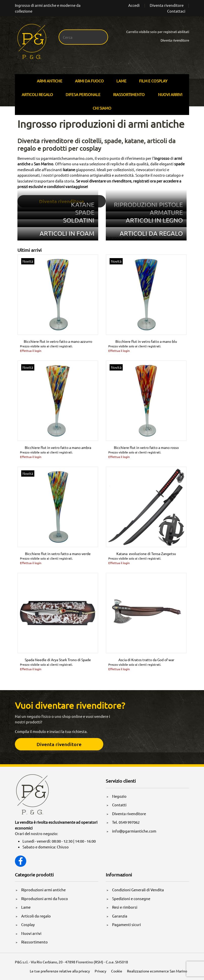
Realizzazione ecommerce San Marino (157, 971)
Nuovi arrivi (170, 94)
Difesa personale (83, 94)
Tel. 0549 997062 (126, 822)
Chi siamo (102, 108)
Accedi (134, 5)
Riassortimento (129, 94)
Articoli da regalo (36, 916)
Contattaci (176, 11)
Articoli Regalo (37, 94)
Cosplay (28, 924)
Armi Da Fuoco (89, 81)
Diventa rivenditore (167, 5)
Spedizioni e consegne (131, 898)
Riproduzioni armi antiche (43, 890)
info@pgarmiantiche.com (134, 831)
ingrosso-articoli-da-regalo (129, 237)
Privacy (100, 971)
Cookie (117, 971)
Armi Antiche (50, 81)
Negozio (119, 796)
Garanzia (120, 916)
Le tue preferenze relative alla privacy (60, 971)
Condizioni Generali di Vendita (138, 890)
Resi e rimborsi (125, 907)
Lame (121, 81)
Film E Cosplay (153, 81)
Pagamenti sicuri (126, 924)
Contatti (119, 805)
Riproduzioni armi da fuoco (45, 898)
